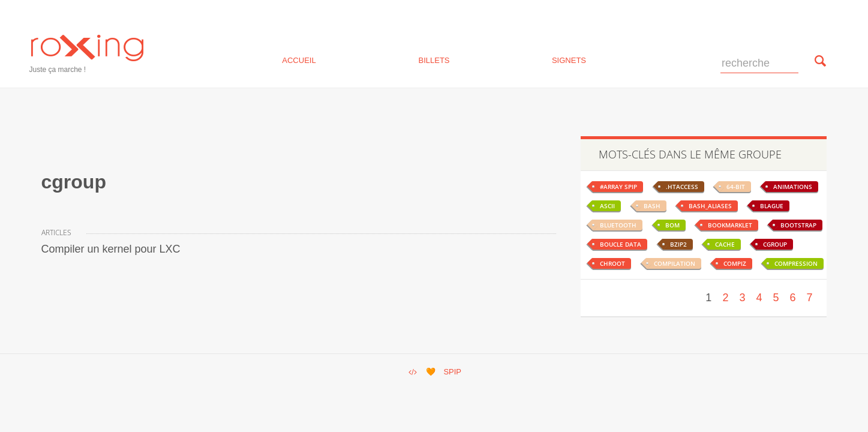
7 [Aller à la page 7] (809, 298)
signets (569, 59)
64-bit (736, 187)
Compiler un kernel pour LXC (111, 249)
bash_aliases (710, 206)
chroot (612, 263)
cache (725, 244)
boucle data (621, 244)
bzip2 (678, 244)
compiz (735, 263)
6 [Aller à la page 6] (792, 298)
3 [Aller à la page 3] (742, 298)
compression (796, 263)
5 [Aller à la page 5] (776, 298)
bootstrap (798, 225)
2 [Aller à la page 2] (725, 298)
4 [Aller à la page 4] (759, 298)
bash (652, 206)
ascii (607, 206)
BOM (672, 225)
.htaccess (682, 187)
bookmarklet (730, 225)
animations (793, 187)
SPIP (452, 372)
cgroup (775, 244)
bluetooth (618, 225)
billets (434, 59)
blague (772, 206)
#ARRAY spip (618, 187)
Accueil (299, 59)
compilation (675, 263)
